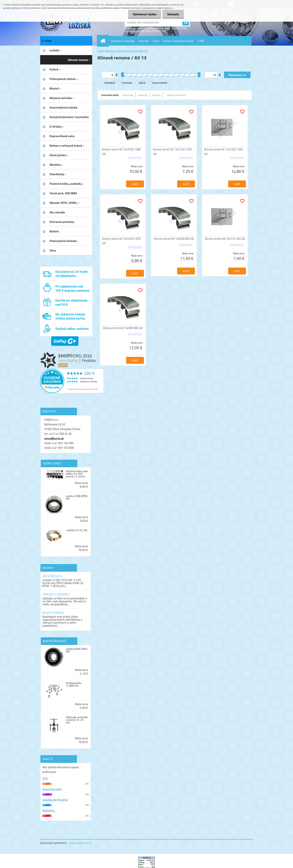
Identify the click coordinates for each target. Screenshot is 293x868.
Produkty (144, 41)
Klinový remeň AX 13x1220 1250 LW (172, 152)
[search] (186, 22)
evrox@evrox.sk (54, 438)
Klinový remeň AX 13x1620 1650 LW (121, 241)
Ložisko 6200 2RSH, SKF (77, 650)
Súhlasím (173, 14)
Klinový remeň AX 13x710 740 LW (225, 239)
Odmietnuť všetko (145, 14)
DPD (45, 778)
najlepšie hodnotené (176, 95)
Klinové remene (116, 51)
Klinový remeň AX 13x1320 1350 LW (223, 152)
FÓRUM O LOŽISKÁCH (56, 594)
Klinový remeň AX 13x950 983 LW (123, 328)
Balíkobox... (49, 810)
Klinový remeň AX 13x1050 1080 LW (121, 152)
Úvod (101, 51)
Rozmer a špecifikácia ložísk (178, 41)
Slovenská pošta (52, 789)
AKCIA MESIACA (52, 576)
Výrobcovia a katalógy (123, 41)
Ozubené (133, 51)
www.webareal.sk (81, 843)
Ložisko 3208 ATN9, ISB (77, 497)
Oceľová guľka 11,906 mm (74, 684)
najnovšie (156, 95)
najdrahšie (143, 95)
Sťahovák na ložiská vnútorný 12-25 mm (77, 720)
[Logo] (66, 22)
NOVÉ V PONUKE (53, 613)
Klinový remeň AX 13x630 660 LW (174, 239)
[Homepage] (104, 41)
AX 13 (144, 51)
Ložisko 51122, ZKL (77, 530)
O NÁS (201, 41)
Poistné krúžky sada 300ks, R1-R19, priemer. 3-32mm (77, 474)
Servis (156, 41)
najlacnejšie (128, 95)
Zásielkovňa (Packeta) (55, 800)
